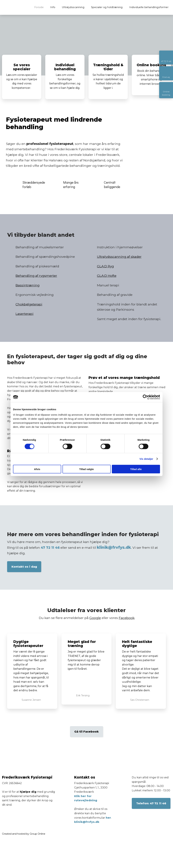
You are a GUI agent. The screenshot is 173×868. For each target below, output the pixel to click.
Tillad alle (136, 469)
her (108, 818)
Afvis (37, 469)
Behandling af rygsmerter (36, 276)
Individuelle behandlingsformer (149, 7)
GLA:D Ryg (105, 266)
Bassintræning (28, 285)
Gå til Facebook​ (86, 732)
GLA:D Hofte (107, 276)
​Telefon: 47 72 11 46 (151, 803)
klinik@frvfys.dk (114, 547)
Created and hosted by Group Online (24, 834)
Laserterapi (24, 314)
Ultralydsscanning (73, 7)
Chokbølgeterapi (29, 304)
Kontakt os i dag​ (24, 567)
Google (95, 618)
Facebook (127, 618)
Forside (39, 7)
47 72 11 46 (50, 548)
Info (53, 7)
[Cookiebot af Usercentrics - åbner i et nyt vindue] (145, 397)
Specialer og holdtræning (107, 7)
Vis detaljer (146, 459)
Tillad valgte (86, 469)
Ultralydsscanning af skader (119, 257)
